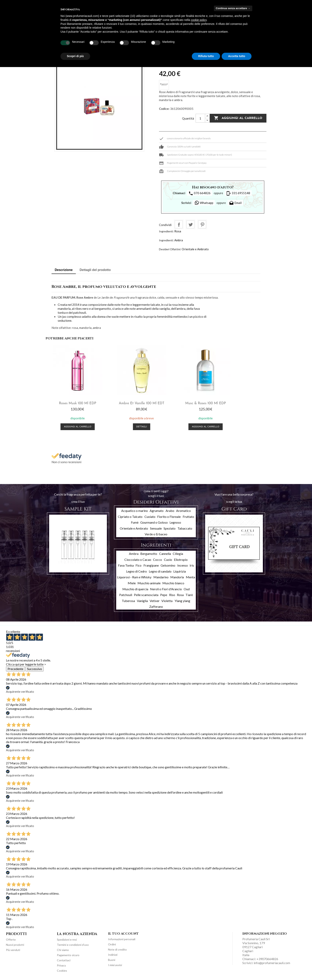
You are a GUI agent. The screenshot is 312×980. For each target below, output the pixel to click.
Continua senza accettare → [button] (233, 8)
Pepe (164, 594)
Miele (132, 582)
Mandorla (177, 576)
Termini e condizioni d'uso (73, 944)
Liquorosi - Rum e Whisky (134, 576)
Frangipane (151, 565)
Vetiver (155, 600)
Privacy (61, 965)
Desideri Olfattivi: (170, 249)
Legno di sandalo (160, 570)
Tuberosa (128, 600)
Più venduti (13, 949)
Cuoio (168, 559)
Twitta (190, 224)
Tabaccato (185, 527)
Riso (172, 594)
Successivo (35, 668)
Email (235, 203)
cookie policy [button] (199, 20)
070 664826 (199, 193)
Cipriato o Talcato (130, 516)
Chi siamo (63, 949)
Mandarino (161, 576)
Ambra (179, 240)
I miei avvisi (115, 964)
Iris (192, 565)
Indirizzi (113, 954)
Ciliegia (178, 553)
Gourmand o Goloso (154, 522)
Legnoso (175, 522)
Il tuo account (123, 933)
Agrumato (157, 510)
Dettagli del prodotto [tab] (95, 270)
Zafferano (156, 606)
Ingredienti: (166, 231)
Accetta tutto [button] (237, 56)
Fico (138, 565)
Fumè (135, 522)
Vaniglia (142, 600)
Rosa (178, 231)
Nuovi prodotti (15, 944)
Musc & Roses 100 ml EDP (184, 403)
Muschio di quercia (135, 588)
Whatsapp (204, 203)
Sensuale (156, 527)
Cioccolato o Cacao (138, 559)
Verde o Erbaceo (156, 533)
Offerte (11, 939)
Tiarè (189, 594)
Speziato (170, 527)
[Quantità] (200, 118)
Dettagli (129, 426)
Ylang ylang (182, 600)
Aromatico (183, 510)
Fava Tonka (126, 565)
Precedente (15, 668)
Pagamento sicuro (68, 954)
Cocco (157, 559)
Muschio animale (149, 582)
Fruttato (188, 516)
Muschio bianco (173, 582)
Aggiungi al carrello (238, 118)
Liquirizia (180, 570)
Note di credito (117, 949)
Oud (187, 588)
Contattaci (64, 959)
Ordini (112, 943)
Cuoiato (150, 516)
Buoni (112, 959)
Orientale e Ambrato (195, 249)
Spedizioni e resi (67, 939)
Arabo (170, 510)
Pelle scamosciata (146, 594)
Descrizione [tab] (64, 270)
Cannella (165, 553)
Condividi (179, 224)
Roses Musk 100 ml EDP (73, 403)
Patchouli (126, 594)
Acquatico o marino (135, 510)
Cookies (62, 970)
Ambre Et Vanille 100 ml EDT (128, 403)
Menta (190, 576)
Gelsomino (168, 565)
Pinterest (202, 224)
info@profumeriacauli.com (272, 962)
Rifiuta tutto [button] (206, 56)
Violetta (167, 600)
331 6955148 (238, 193)
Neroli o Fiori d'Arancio (166, 588)
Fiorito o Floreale (169, 516)
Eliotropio (181, 559)
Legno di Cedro (136, 570)
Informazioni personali (122, 938)
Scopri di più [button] (75, 56)
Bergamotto (149, 553)
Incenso (183, 565)
